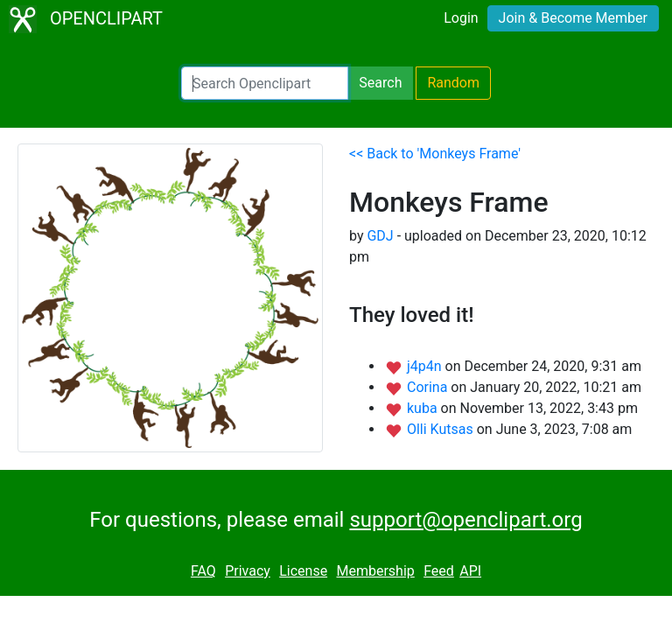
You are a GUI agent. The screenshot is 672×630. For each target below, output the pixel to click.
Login (461, 18)
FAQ (203, 571)
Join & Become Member (573, 18)
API (470, 571)
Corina (429, 387)
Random (453, 83)
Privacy (248, 571)
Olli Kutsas (442, 429)
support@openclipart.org (465, 520)
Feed (439, 571)
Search (380, 83)
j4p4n (426, 366)
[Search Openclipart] (265, 83)
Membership (375, 571)
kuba (424, 408)
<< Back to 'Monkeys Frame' (435, 154)
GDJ (380, 236)
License (303, 571)
